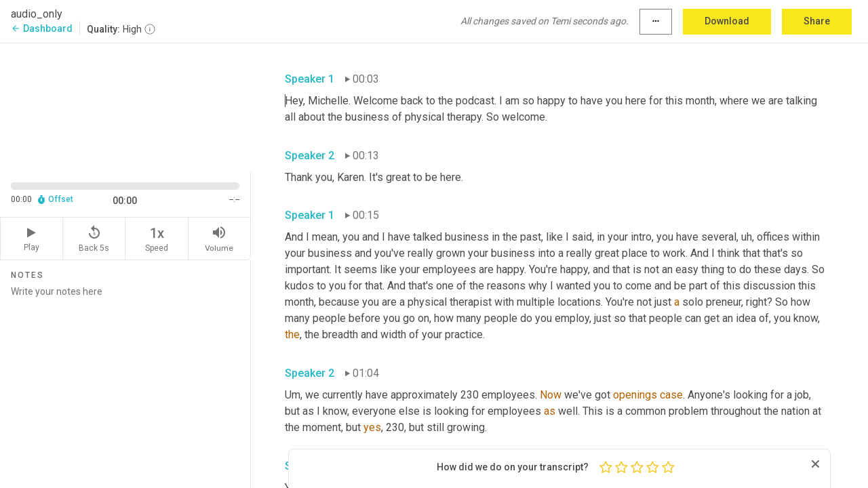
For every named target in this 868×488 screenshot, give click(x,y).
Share (817, 21)
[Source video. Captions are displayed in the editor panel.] (125, 106)
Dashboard (42, 28)
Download (727, 21)
